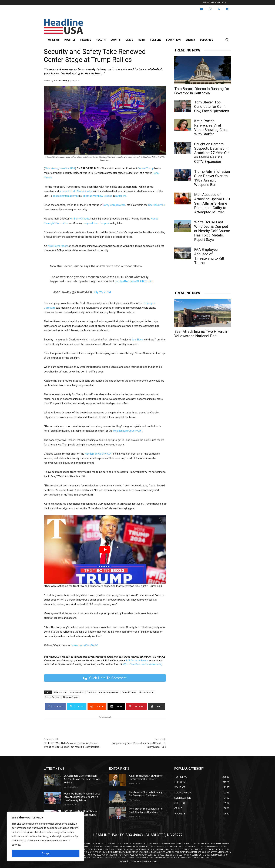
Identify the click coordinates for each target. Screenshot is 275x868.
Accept (46, 853)
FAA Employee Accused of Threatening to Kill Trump (209, 256)
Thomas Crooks (70, 697)
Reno (156, 173)
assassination (77, 692)
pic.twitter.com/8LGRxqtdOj (134, 281)
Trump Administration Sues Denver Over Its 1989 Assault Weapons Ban (212, 178)
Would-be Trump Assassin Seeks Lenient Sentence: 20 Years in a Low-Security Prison (82, 797)
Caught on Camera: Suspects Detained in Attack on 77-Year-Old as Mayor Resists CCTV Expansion (212, 153)
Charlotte (91, 692)
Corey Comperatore (114, 205)
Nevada (48, 177)
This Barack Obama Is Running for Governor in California (202, 91)
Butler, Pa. (121, 196)
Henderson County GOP (98, 454)
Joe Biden (137, 340)
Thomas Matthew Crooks (97, 196)
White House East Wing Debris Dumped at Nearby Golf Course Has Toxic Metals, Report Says (212, 231)
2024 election (60, 692)
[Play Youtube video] (105, 550)
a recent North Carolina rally (76, 191)
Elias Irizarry (60, 80)
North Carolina (146, 692)
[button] (227, 40)
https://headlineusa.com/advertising (142, 664)
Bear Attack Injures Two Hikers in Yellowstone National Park (201, 334)
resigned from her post (96, 223)
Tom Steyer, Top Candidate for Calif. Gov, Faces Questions (212, 107)
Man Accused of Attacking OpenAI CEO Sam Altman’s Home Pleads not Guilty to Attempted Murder (212, 203)
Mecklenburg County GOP (128, 431)
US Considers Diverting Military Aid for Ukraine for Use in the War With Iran (82, 779)
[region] (46, 836)
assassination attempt (66, 196)
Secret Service (157, 205)
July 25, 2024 (102, 292)
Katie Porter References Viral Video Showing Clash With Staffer (211, 128)
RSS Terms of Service (137, 660)
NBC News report (58, 246)
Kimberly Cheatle (79, 219)
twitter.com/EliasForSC (84, 645)
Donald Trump (146, 168)
